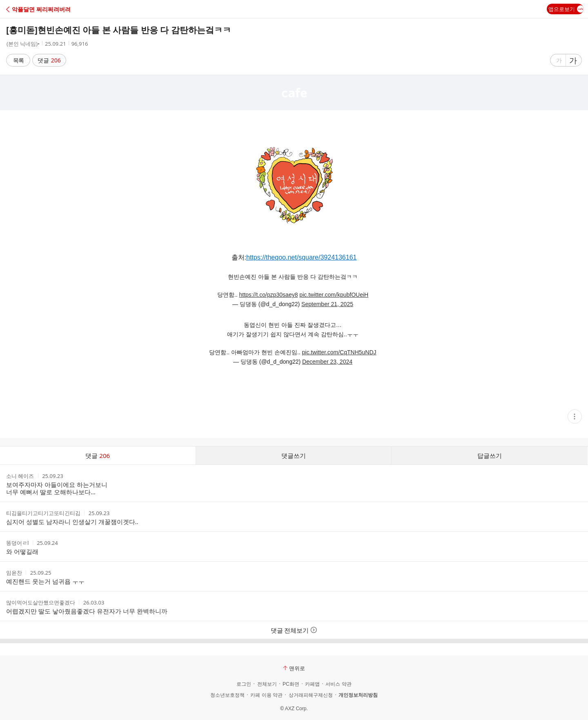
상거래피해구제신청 (311, 695)
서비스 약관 (338, 684)
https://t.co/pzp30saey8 (268, 295)
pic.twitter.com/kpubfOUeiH (334, 295)
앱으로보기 (566, 9)
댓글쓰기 (294, 456)
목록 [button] (18, 60)
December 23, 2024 (327, 362)
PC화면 (291, 684)
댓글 (49, 60)
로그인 (244, 684)
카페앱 (312, 684)
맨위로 (294, 668)
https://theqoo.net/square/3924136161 (301, 257)
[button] (42, 9)
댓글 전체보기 (294, 630)
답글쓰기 (490, 456)
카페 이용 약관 (266, 695)
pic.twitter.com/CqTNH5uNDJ (339, 352)
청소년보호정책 (227, 695)
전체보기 (267, 684)
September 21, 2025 (327, 304)
